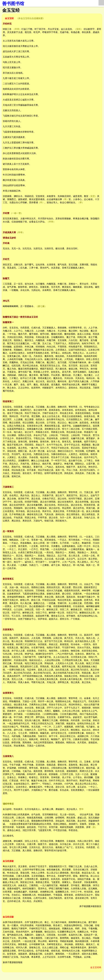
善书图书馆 (13, 4)
